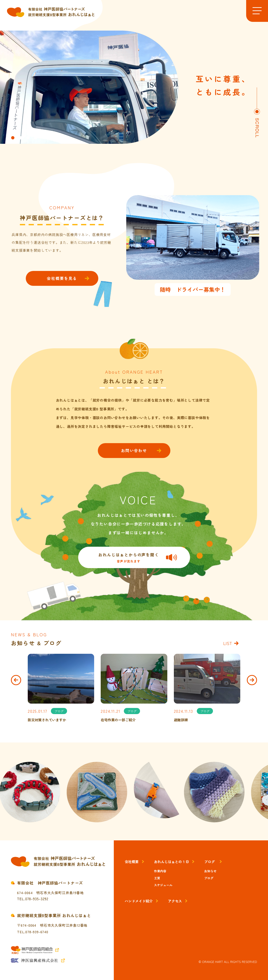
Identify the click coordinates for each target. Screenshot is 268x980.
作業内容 (160, 871)
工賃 (157, 878)
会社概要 (132, 862)
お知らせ (210, 871)
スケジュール (163, 885)
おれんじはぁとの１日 (171, 862)
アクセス (175, 901)
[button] (13, 138)
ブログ (209, 862)
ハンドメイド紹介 (139, 901)
